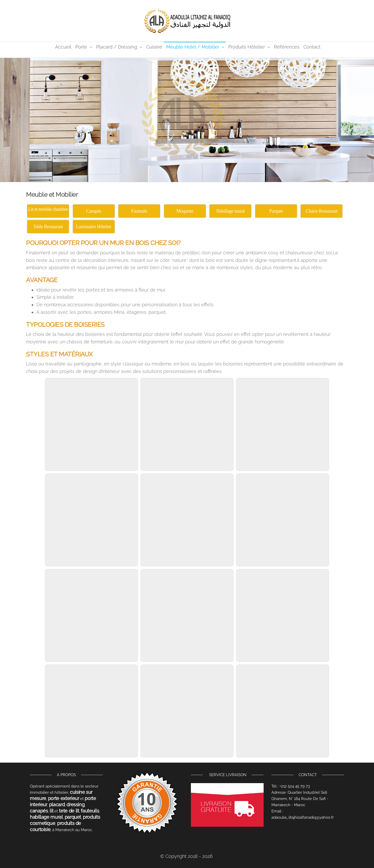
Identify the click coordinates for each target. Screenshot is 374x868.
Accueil (63, 47)
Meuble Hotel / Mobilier (193, 47)
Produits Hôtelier (247, 47)
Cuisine (154, 47)
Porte (81, 47)
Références (287, 47)
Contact (312, 47)
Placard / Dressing (117, 47)
